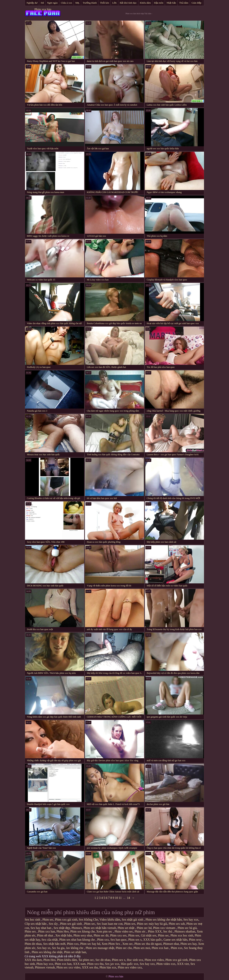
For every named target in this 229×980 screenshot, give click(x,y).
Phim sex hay (189, 944)
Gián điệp (196, 3)
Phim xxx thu (95, 964)
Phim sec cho (124, 948)
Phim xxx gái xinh (66, 920)
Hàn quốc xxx (130, 964)
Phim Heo (63, 931)
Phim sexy (196, 940)
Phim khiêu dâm (67, 960)
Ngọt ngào (52, 3)
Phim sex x (135, 940)
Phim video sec (124, 931)
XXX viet (183, 964)
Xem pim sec (105, 931)
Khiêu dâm (145, 3)
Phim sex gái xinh (71, 924)
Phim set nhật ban (75, 952)
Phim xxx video (154, 960)
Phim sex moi (142, 948)
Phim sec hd (144, 928)
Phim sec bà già (187, 928)
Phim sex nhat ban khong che (78, 940)
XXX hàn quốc (153, 940)
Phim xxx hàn (43, 9)
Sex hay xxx (191, 920)
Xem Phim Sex (111, 944)
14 (129, 898)
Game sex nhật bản (175, 940)
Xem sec (128, 944)
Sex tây (54, 924)
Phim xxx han (47, 931)
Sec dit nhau (103, 960)
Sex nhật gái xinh (133, 920)
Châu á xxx (66, 3)
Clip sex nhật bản (36, 924)
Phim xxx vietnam (164, 928)
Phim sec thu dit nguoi (148, 944)
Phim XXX (155, 931)
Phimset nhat (171, 944)
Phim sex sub (177, 924)
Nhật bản (171, 3)
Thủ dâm (184, 3)
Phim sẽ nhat (45, 935)
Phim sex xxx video (69, 967)
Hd (42, 3)
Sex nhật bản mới (54, 944)
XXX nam (79, 964)
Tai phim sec (86, 960)
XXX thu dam (33, 960)
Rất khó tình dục (128, 3)
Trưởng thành (90, 3)
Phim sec (48, 920)
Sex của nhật (50, 940)
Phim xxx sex (118, 935)
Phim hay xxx (45, 964)
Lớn (114, 3)
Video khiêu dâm (110, 920)
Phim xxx (103, 940)
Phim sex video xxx (130, 967)
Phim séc (140, 931)
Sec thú (168, 931)
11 (120, 898)
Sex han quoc (118, 940)
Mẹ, (77, 3)
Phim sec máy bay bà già (152, 924)
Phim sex (130, 924)
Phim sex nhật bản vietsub (100, 928)
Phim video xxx (166, 964)
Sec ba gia (58, 948)
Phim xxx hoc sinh (182, 935)
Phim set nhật (126, 928)
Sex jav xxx (112, 964)
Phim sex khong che (82, 931)
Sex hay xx (44, 948)
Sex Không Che (88, 920)
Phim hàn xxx (108, 967)
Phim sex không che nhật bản (164, 920)
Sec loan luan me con (110, 924)
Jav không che (75, 948)
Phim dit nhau (33, 944)
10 (116, 898)
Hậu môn (159, 3)
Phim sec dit (101, 935)
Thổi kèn (104, 3)
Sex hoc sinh (33, 920)
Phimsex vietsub (45, 967)
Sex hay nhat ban (41, 928)
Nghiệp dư (32, 3)
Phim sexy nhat (83, 935)
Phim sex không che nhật (47, 952)
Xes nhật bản (64, 935)
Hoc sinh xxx (135, 960)
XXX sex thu (90, 967)
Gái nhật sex (149, 935)
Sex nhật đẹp (62, 928)
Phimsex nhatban (185, 931)
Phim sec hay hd (90, 944)
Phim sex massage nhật (100, 948)
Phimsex (77, 928)
